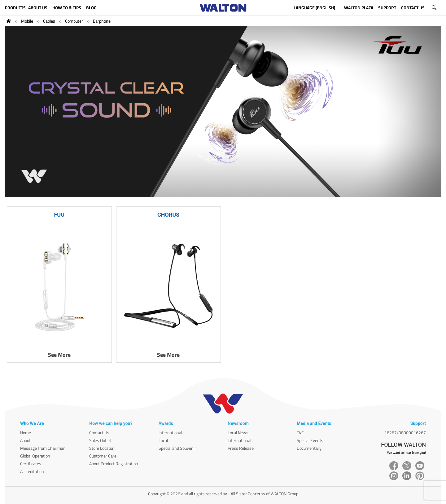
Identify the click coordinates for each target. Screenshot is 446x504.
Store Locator (101, 448)
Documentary (309, 448)
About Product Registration (114, 464)
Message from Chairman (43, 448)
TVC (300, 433)
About (25, 440)
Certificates (31, 464)
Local (163, 440)
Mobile (27, 21)
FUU (59, 215)
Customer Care (103, 456)
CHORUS (168, 215)
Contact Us (99, 433)
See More (59, 355)
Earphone (102, 21)
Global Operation (35, 456)
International (170, 433)
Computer (74, 21)
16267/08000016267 (405, 433)
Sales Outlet (100, 440)
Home (26, 433)
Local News (238, 433)
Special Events (310, 440)
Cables (49, 21)
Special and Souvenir (177, 448)
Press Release (241, 448)
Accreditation (32, 471)
